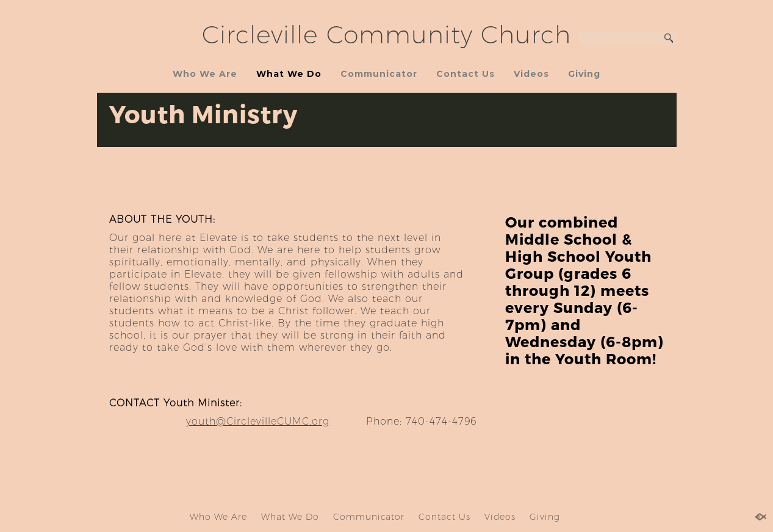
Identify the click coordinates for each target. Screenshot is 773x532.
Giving (584, 74)
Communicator (379, 74)
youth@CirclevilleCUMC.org (258, 421)
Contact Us (466, 74)
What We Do (289, 74)
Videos (531, 74)
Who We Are (205, 74)
